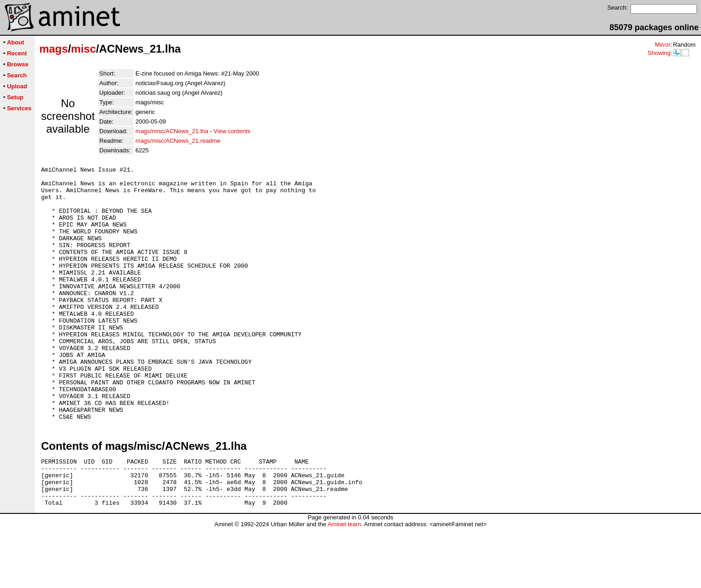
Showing (659, 53)
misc (84, 49)
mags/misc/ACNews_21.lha (172, 131)
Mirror (663, 45)
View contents (232, 131)
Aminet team (344, 585)
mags (54, 49)
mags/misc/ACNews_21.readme (178, 141)
